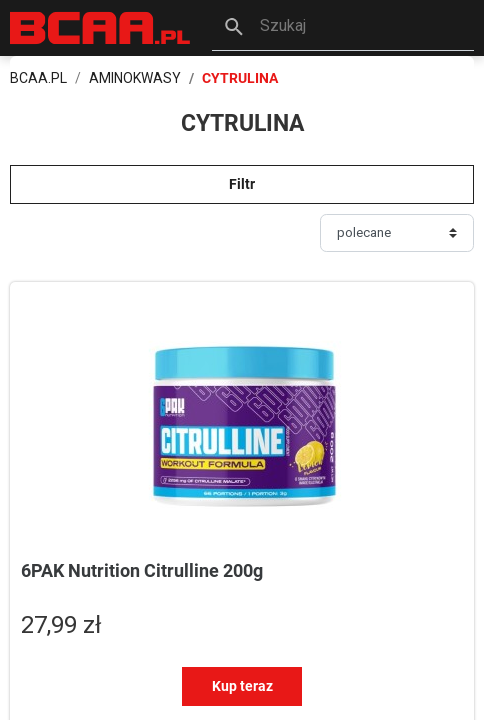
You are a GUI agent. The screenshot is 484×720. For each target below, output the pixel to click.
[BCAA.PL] (101, 26)
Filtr (242, 184)
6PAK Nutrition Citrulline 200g (142, 570)
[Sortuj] (397, 233)
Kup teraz (242, 686)
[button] (343, 28)
